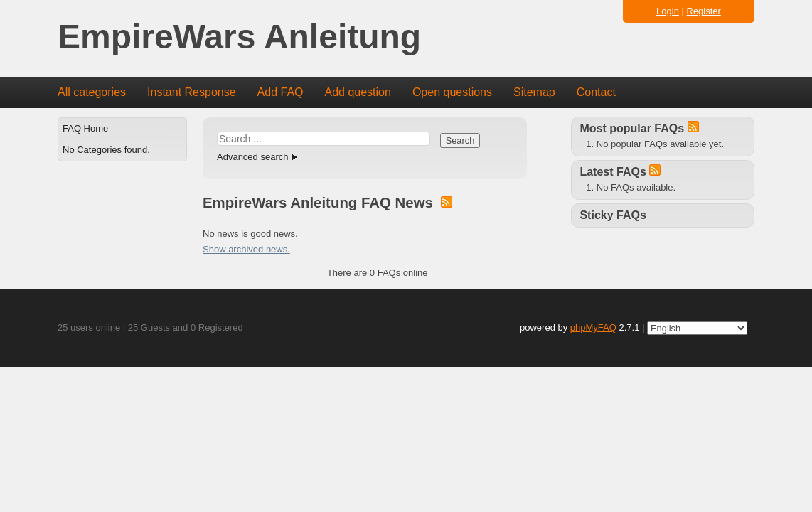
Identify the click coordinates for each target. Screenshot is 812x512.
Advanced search (252, 157)
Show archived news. (246, 249)
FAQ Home (85, 128)
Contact (596, 92)
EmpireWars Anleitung (239, 37)
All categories (92, 92)
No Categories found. (106, 150)
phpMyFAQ (593, 327)
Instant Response (192, 92)
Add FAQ (281, 92)
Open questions (452, 92)
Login (668, 11)
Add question (358, 92)
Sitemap (534, 92)
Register (704, 11)
